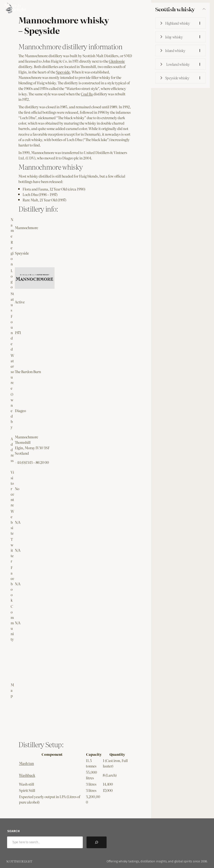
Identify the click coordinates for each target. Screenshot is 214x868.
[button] (180, 23)
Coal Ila (87, 94)
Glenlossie (117, 61)
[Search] (97, 842)
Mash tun (26, 763)
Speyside (63, 72)
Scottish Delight (19, 861)
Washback (27, 775)
